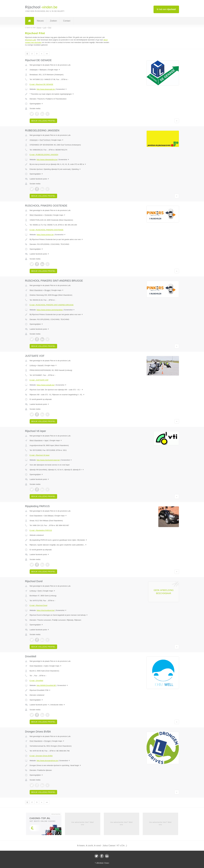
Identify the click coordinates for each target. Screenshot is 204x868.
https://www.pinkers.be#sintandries (50, 310)
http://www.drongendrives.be (47, 761)
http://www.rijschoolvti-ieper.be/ (48, 460)
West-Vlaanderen (36, 215)
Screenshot (62, 89)
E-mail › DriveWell (36, 681)
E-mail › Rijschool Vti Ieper (40, 455)
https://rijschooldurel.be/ (45, 610)
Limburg (33, 365)
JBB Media (100, 863)
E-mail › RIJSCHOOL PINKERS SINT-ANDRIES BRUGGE (52, 305)
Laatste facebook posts (39, 179)
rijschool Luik (31, 40)
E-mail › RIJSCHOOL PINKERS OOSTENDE (47, 230)
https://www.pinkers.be (45, 235)
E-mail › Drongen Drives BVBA (41, 756)
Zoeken (53, 21)
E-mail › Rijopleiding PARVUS (41, 530)
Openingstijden (36, 104)
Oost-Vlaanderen (36, 516)
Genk (40, 591)
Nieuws (40, 21)
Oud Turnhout (45, 140)
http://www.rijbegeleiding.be (47, 160)
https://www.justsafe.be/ (45, 385)
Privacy (107, 863)
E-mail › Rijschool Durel (39, 605)
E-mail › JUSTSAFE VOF (39, 380)
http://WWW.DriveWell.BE (46, 685)
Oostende (48, 215)
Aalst (46, 666)
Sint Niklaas (49, 516)
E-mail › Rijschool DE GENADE (41, 84)
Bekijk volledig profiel (43, 121)
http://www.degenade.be (46, 89)
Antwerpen (34, 70)
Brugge (47, 290)
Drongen (47, 741)
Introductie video (58, 705)
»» (47, 54)
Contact (67, 21)
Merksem (43, 70)
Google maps (54, 70)
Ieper (46, 440)
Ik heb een (166, 9)
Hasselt (40, 365)
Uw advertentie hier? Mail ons (83, 823)
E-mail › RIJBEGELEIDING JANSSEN (44, 155)
